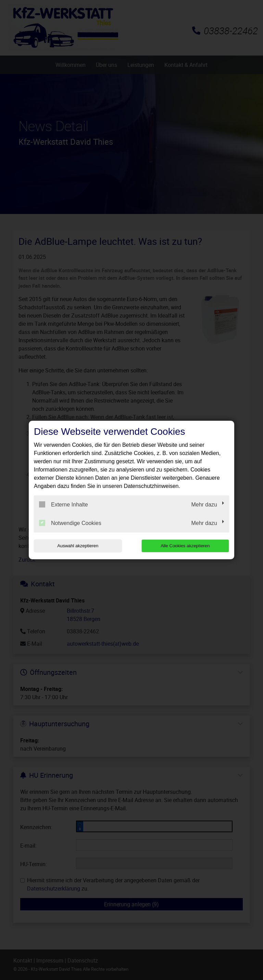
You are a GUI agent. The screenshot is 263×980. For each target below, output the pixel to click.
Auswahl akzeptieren (78, 546)
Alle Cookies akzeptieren (185, 546)
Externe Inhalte (64, 504)
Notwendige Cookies (70, 523)
